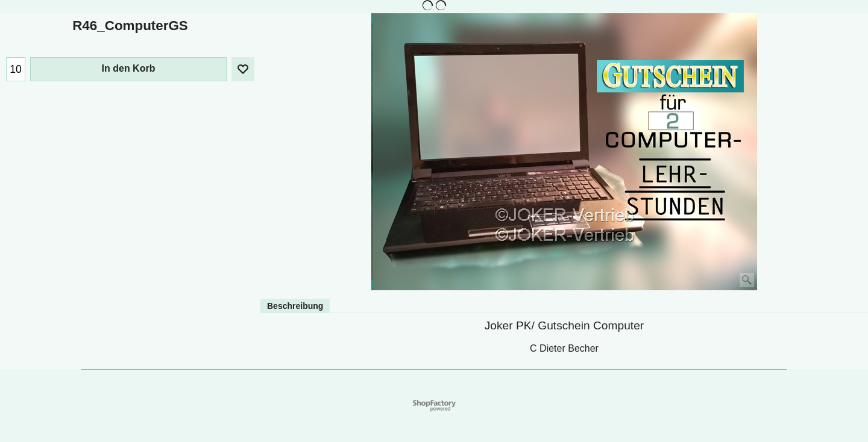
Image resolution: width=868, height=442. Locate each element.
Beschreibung (295, 306)
